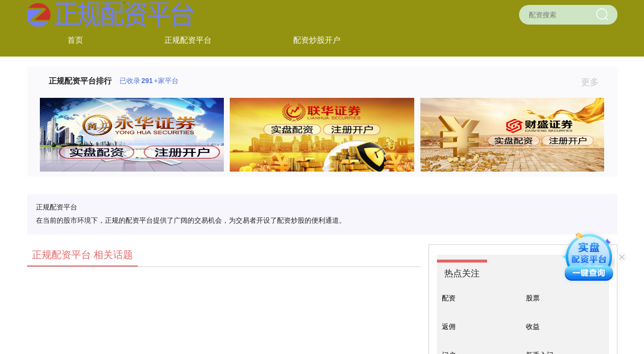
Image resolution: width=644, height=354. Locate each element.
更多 (594, 82)
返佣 (449, 326)
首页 (75, 40)
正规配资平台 (188, 40)
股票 (533, 298)
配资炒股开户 (317, 40)
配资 (449, 298)
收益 (533, 326)
